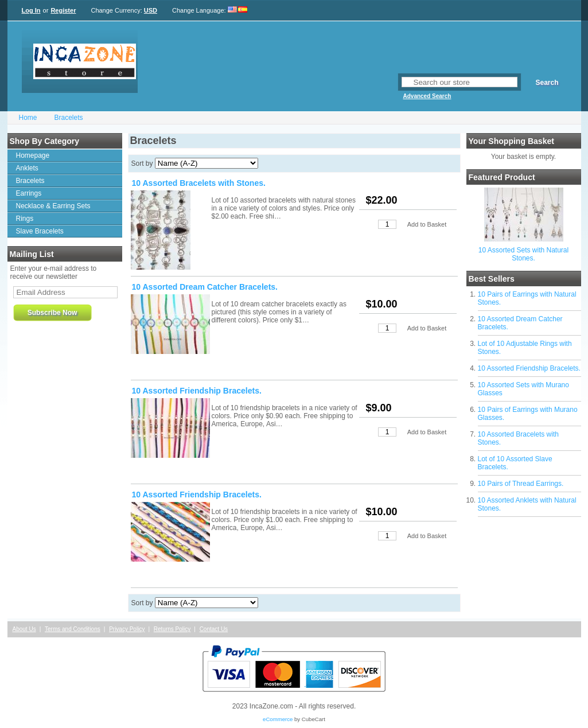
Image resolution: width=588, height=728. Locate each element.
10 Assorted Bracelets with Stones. (199, 183)
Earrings (29, 193)
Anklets (27, 168)
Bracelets (69, 118)
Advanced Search (427, 96)
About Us (24, 629)
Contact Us (214, 629)
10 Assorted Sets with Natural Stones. (523, 254)
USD (151, 10)
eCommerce (278, 719)
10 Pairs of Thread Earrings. (521, 484)
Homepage (33, 155)
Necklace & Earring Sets (53, 206)
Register (63, 10)
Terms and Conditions (73, 629)
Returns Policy (172, 629)
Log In (31, 10)
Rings (25, 219)
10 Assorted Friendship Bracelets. (529, 368)
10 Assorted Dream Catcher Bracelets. (205, 287)
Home (28, 118)
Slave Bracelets (40, 231)
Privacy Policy (127, 629)
